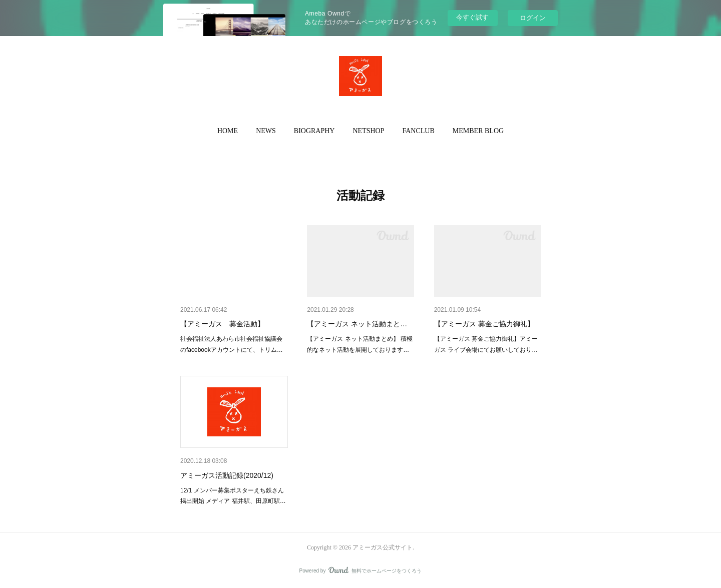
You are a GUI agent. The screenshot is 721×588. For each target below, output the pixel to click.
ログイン (533, 18)
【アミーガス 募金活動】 (222, 324)
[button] (228, 131)
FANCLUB (419, 131)
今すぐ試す (472, 17)
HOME (228, 131)
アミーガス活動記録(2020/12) (227, 475)
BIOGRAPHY (314, 131)
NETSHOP (368, 131)
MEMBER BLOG (478, 131)
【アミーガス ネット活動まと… (357, 324)
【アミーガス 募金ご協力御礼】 (484, 324)
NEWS (266, 131)
